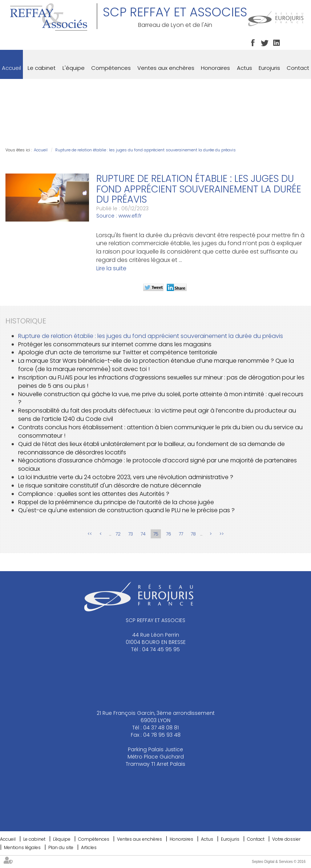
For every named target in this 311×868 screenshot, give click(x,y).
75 (156, 534)
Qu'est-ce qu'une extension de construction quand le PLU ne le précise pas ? (126, 510)
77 (181, 534)
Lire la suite (111, 268)
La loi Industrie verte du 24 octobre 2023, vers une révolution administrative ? (126, 477)
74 (143, 534)
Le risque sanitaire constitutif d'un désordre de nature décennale (110, 485)
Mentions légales (22, 847)
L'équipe (74, 68)
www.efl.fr (130, 216)
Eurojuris (269, 68)
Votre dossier (286, 839)
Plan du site (61, 847)
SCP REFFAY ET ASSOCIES (175, 12)
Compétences (111, 68)
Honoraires (215, 68)
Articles (89, 847)
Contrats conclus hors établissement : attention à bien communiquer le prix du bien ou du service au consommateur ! (160, 431)
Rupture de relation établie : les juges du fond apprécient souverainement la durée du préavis (146, 150)
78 (193, 534)
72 (118, 534)
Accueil (11, 68)
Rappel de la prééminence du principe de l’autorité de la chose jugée (116, 502)
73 (131, 534)
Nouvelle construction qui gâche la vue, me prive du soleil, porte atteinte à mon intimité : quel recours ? (161, 398)
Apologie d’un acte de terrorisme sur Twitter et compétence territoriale (118, 352)
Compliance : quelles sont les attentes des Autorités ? (94, 494)
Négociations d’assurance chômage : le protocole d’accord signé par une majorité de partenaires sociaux (157, 465)
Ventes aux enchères (166, 68)
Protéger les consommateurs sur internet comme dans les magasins (115, 344)
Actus (245, 68)
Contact (298, 68)
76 (169, 534)
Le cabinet (42, 68)
